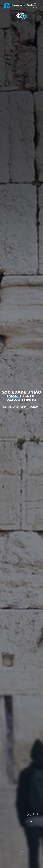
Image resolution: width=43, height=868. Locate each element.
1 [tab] (31, 822)
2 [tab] (33, 822)
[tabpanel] (21, 434)
